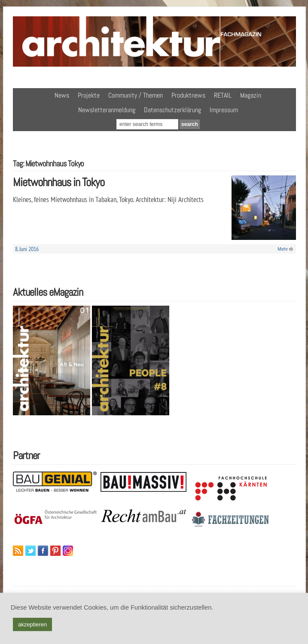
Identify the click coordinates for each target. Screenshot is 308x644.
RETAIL (223, 95)
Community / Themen (136, 95)
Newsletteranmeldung (107, 110)
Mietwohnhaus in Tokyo (59, 182)
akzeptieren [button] (32, 624)
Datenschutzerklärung (172, 110)
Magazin (251, 95)
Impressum (224, 110)
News (62, 95)
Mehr (283, 249)
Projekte (89, 95)
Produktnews (188, 95)
